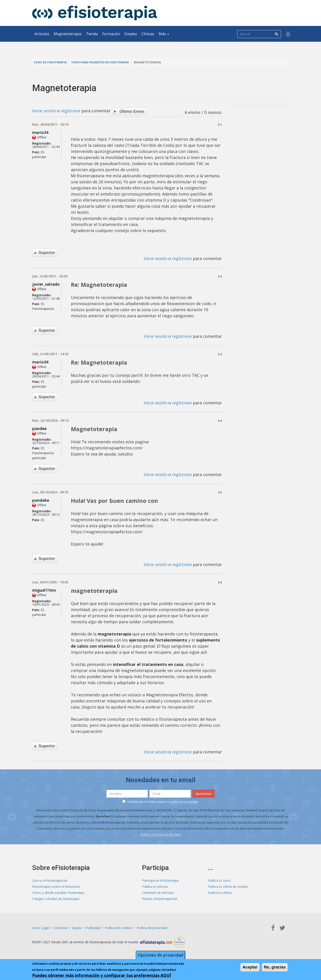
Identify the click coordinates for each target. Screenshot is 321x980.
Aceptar (250, 967)
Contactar (61, 928)
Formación (111, 34)
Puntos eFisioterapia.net (160, 899)
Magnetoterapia (68, 34)
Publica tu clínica (220, 893)
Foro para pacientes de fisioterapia (100, 62)
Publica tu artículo (155, 887)
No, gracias (275, 967)
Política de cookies (119, 928)
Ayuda (77, 928)
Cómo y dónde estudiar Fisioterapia (58, 893)
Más (164, 34)
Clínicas (148, 34)
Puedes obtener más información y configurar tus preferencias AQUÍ (102, 975)
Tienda (92, 34)
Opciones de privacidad (160, 955)
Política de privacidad (152, 928)
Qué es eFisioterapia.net (50, 880)
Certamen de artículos (158, 893)
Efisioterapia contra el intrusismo (56, 887)
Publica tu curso (219, 880)
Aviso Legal (41, 928)
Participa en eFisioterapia (160, 880)
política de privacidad (184, 802)
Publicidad (93, 928)
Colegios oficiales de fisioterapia (56, 899)
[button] (288, 34)
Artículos (42, 34)
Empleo (131, 34)
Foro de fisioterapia (50, 62)
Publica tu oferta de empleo (228, 887)
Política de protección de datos (161, 835)
